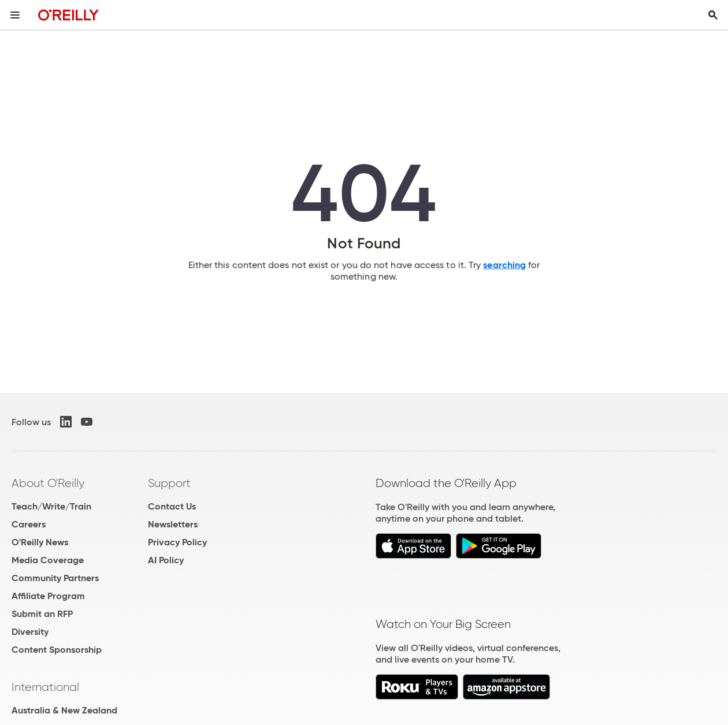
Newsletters (173, 524)
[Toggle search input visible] (713, 15)
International (45, 687)
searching (504, 265)
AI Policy (166, 560)
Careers (29, 524)
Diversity (30, 632)
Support (169, 483)
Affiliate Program (48, 596)
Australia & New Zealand (64, 710)
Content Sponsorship (57, 650)
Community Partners (55, 578)
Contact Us (172, 506)
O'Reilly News (40, 542)
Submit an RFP (42, 614)
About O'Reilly (48, 483)
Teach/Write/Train (51, 506)
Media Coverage (48, 560)
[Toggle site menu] (15, 15)
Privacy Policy (177, 542)
